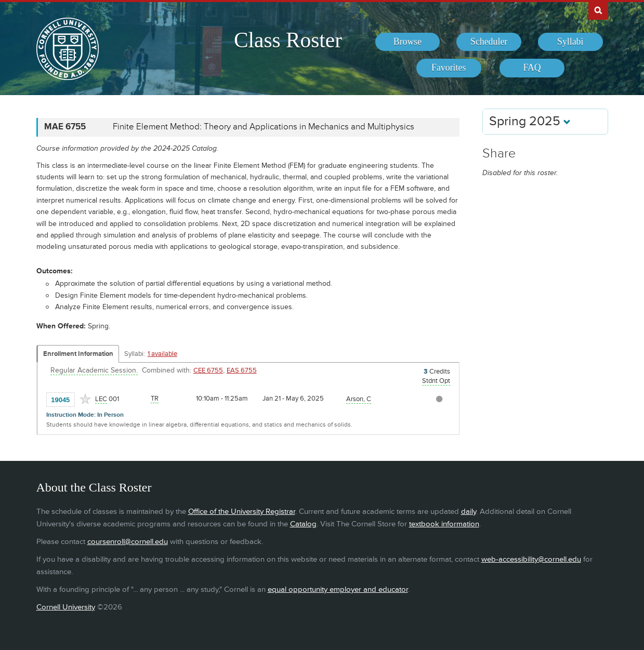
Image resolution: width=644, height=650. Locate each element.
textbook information (444, 524)
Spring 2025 (530, 121)
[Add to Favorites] (85, 399)
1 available (162, 354)
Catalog (303, 524)
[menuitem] (408, 42)
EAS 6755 (242, 370)
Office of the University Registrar (242, 512)
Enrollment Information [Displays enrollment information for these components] (78, 354)
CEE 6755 (208, 370)
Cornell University (66, 607)
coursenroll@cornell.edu (128, 542)
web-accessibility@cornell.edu (531, 559)
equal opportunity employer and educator (338, 589)
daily (469, 512)
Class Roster (288, 40)
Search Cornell (598, 10)
